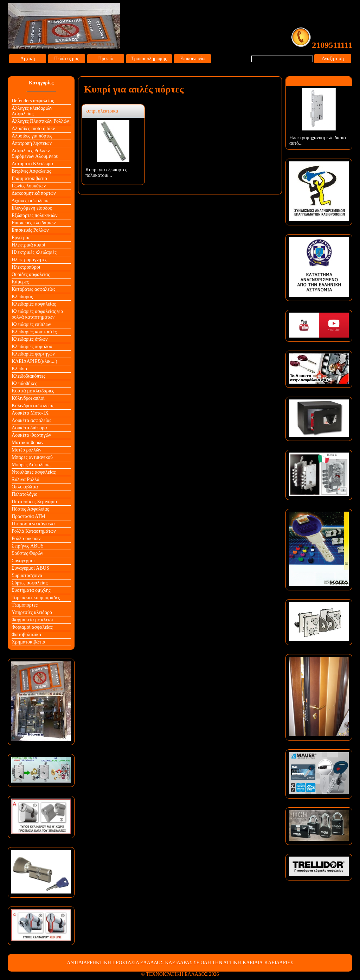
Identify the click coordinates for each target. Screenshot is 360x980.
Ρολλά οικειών (26, 539)
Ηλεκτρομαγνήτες (29, 260)
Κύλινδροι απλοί (28, 398)
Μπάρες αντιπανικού (32, 457)
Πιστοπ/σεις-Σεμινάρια (34, 502)
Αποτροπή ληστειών (32, 143)
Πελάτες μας (67, 59)
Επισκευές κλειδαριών (34, 223)
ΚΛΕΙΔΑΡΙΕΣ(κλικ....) (34, 361)
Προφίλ (106, 59)
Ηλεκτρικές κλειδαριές (34, 252)
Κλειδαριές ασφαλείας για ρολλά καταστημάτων (37, 314)
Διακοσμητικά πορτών (34, 193)
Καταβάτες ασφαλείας (34, 289)
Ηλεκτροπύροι (26, 267)
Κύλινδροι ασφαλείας (33, 406)
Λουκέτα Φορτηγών (31, 435)
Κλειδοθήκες (24, 383)
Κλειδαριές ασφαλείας (34, 304)
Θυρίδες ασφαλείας (31, 274)
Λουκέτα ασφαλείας (31, 420)
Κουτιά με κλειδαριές (33, 391)
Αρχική (28, 59)
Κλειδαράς (22, 297)
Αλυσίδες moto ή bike (33, 129)
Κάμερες (20, 282)
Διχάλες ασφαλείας (30, 201)
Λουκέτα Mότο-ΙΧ (30, 413)
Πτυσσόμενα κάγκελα (33, 524)
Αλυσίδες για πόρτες (32, 136)
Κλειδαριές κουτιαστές (34, 332)
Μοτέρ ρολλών (27, 450)
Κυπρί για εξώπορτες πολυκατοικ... (106, 172)
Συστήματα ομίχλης (31, 590)
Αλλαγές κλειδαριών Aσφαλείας (32, 111)
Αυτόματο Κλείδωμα (32, 164)
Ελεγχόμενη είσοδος (32, 208)
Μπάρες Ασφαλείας (31, 465)
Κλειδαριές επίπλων (31, 324)
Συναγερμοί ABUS (30, 568)
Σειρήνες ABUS (28, 546)
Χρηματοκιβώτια (28, 642)
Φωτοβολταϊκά (26, 635)
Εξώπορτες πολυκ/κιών (34, 215)
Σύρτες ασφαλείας (30, 583)
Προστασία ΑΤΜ (28, 516)
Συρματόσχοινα (27, 575)
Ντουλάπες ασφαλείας (34, 472)
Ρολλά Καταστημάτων (34, 531)
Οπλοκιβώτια (25, 487)
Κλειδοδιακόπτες (28, 376)
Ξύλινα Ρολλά (25, 479)
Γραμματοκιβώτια (29, 178)
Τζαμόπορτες (25, 605)
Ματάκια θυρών (28, 443)
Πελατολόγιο (24, 494)
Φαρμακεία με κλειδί (32, 620)
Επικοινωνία (193, 59)
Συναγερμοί (23, 561)
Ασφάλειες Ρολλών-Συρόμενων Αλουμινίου (35, 153)
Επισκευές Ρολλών (30, 230)
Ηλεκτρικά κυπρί (28, 245)
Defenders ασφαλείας (33, 101)
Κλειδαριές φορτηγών (33, 354)
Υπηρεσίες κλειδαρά (32, 612)
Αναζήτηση (333, 59)
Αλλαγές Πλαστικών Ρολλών (40, 121)
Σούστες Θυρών (27, 553)
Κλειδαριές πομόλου (32, 347)
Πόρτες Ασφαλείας (30, 509)
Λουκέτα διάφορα (29, 428)
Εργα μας (21, 238)
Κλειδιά (19, 369)
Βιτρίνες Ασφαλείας (31, 171)
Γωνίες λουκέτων (29, 186)
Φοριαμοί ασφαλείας (32, 627)
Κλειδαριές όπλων (30, 339)
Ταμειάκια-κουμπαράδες (36, 598)
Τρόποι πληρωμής (149, 59)
